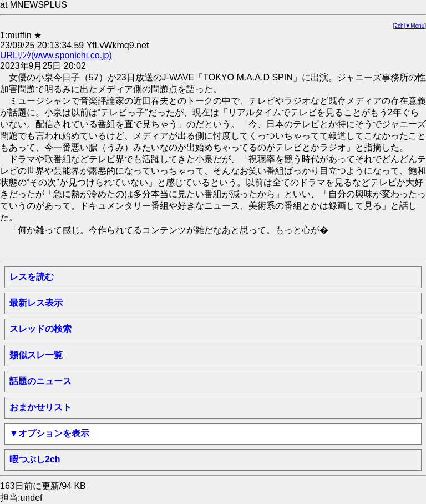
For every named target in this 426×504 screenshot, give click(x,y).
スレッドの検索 (40, 329)
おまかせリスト (40, 407)
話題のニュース (40, 381)
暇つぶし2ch (35, 459)
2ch (399, 26)
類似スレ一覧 (36, 355)
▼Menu (415, 26)
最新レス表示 (36, 303)
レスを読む (32, 277)
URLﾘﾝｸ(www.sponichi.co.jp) (56, 55)
